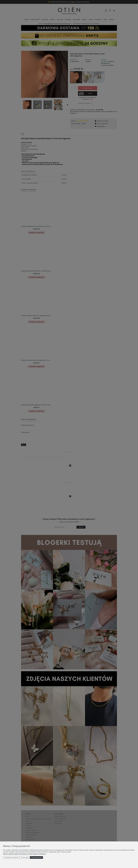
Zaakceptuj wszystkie (36, 858)
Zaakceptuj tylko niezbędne (11, 858)
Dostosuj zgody (25, 858)
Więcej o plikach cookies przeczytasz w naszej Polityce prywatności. (25, 854)
